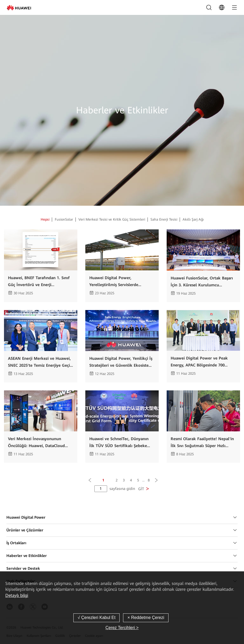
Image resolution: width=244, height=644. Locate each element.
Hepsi (45, 220)
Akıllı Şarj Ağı (193, 220)
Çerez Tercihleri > (122, 628)
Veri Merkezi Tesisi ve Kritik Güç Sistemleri (112, 220)
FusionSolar (64, 220)
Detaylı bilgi (17, 595)
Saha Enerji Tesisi (164, 220)
